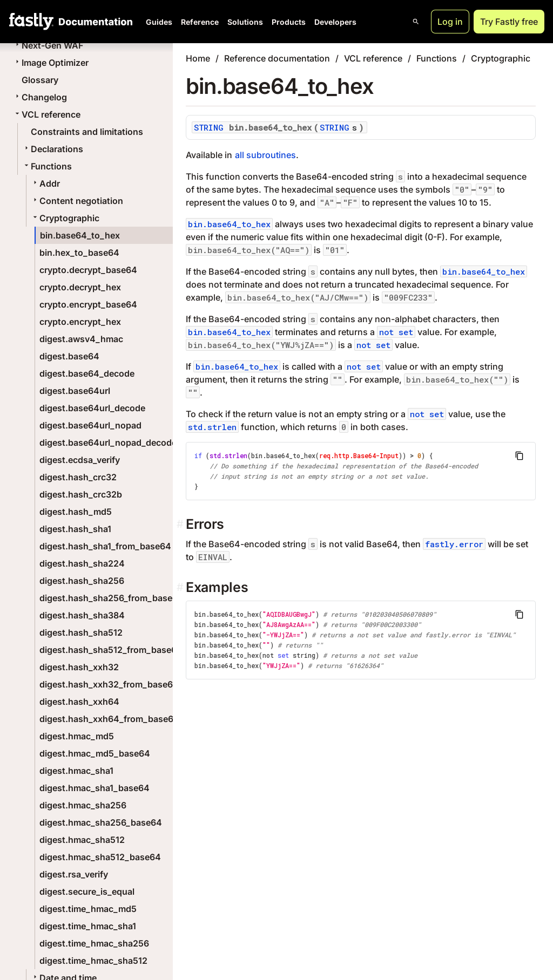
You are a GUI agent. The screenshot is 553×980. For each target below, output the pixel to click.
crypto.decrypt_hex (80, 287)
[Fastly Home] (31, 22)
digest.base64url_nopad (90, 425)
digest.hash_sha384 (82, 615)
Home (198, 58)
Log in (450, 22)
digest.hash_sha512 (81, 632)
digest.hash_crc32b (81, 494)
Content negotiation (77, 201)
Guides (159, 22)
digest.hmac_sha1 (76, 771)
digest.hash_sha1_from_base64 (105, 546)
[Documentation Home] (93, 22)
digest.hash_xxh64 (79, 702)
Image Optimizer (51, 63)
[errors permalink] (181, 524)
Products (289, 22)
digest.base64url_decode (92, 408)
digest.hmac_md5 (77, 736)
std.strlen (212, 427)
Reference (200, 22)
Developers (335, 22)
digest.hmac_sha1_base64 (95, 788)
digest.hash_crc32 (78, 477)
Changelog (40, 97)
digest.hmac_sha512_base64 (100, 857)
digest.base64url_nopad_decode (108, 443)
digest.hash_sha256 (82, 581)
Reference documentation (277, 58)
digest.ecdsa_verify (80, 460)
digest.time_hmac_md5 (88, 909)
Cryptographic (65, 218)
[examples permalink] (181, 587)
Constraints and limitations (87, 132)
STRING (208, 127)
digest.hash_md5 (76, 512)
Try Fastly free (509, 22)
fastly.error (454, 544)
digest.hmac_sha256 (83, 805)
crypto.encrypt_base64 (88, 304)
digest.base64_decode (87, 373)
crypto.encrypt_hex (80, 322)
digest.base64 (69, 356)
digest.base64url (75, 391)
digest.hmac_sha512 (82, 840)
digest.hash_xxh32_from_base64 (109, 684)
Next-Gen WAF (48, 45)
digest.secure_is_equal (87, 891)
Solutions (245, 22)
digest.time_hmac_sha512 (93, 961)
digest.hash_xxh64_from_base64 (109, 719)
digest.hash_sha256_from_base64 (112, 598)
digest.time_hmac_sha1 (88, 926)
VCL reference (47, 114)
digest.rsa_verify (74, 874)
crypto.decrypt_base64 (88, 270)
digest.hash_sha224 (82, 563)
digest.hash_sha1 (75, 529)
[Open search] (416, 22)
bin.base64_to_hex (80, 235)
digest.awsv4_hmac (81, 339)
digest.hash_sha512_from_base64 (111, 650)
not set (396, 332)
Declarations (53, 149)
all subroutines (265, 155)
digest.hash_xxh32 (79, 667)
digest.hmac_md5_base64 (95, 753)
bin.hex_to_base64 (79, 253)
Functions (47, 166)
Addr (45, 183)
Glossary (40, 80)
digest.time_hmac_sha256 (94, 943)
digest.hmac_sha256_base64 (101, 822)
